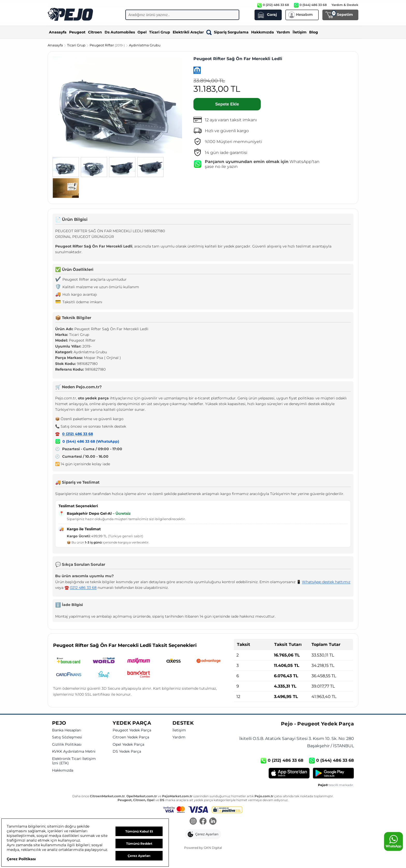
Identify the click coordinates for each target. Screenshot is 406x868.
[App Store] (289, 773)
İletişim (300, 32)
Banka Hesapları (67, 730)
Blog (314, 32)
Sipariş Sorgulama (227, 32)
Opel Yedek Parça (128, 744)
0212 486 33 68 (83, 588)
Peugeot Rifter (108, 45)
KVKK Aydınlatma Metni (74, 751)
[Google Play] (333, 773)
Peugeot (77, 32)
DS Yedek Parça (127, 751)
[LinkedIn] (213, 822)
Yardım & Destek (345, 5)
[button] (203, 834)
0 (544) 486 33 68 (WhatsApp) (91, 441)
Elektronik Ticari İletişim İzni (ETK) (74, 761)
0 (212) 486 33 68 (78, 434)
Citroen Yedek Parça (131, 737)
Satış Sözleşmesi (67, 737)
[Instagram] (193, 822)
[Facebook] (203, 822)
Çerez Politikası (21, 859)
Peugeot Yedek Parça (132, 730)
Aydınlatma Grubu (145, 45)
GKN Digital (213, 848)
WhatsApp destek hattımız (326, 582)
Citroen (95, 32)
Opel (142, 32)
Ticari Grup (160, 32)
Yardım (283, 32)
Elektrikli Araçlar (188, 32)
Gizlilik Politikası (67, 744)
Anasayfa (58, 32)
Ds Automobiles (120, 32)
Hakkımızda (263, 32)
